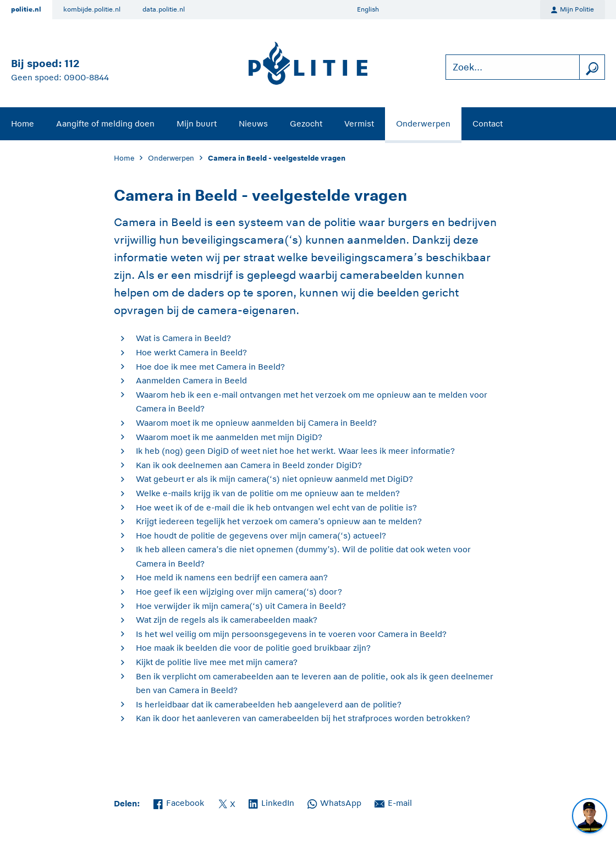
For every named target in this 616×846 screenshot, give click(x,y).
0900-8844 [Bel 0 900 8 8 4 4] (86, 77)
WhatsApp (334, 802)
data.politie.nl (164, 9)
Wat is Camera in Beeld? (183, 338)
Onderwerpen (423, 123)
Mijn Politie (573, 10)
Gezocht (306, 123)
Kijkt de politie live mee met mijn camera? (217, 662)
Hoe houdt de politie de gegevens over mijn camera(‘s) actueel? (261, 535)
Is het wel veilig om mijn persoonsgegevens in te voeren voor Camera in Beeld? (291, 634)
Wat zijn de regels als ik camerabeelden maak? (227, 620)
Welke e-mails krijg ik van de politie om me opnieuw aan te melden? (268, 493)
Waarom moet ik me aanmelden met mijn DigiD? (229, 437)
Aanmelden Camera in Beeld (191, 380)
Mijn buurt (197, 123)
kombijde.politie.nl (92, 9)
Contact (488, 123)
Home (23, 123)
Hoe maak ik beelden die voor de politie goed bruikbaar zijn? (253, 648)
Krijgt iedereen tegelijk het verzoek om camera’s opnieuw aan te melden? (279, 521)
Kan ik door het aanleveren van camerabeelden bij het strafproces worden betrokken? (303, 718)
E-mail (393, 802)
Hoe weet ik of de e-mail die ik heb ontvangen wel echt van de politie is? (276, 507)
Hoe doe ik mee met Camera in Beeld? (210, 367)
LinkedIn (271, 802)
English (368, 9)
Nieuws (253, 123)
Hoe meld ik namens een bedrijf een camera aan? (232, 577)
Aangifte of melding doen (105, 123)
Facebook (179, 802)
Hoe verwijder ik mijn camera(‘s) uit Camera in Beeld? (241, 606)
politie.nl (26, 9)
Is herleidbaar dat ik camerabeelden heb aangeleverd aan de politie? (269, 704)
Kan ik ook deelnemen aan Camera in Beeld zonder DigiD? (249, 465)
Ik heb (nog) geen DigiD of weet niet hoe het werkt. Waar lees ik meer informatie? (295, 451)
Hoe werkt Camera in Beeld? (191, 352)
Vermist (359, 123)
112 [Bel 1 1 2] (72, 64)
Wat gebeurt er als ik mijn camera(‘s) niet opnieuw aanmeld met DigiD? (274, 479)
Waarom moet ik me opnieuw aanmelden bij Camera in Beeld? (256, 423)
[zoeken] (592, 67)
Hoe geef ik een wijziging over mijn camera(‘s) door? (239, 592)
